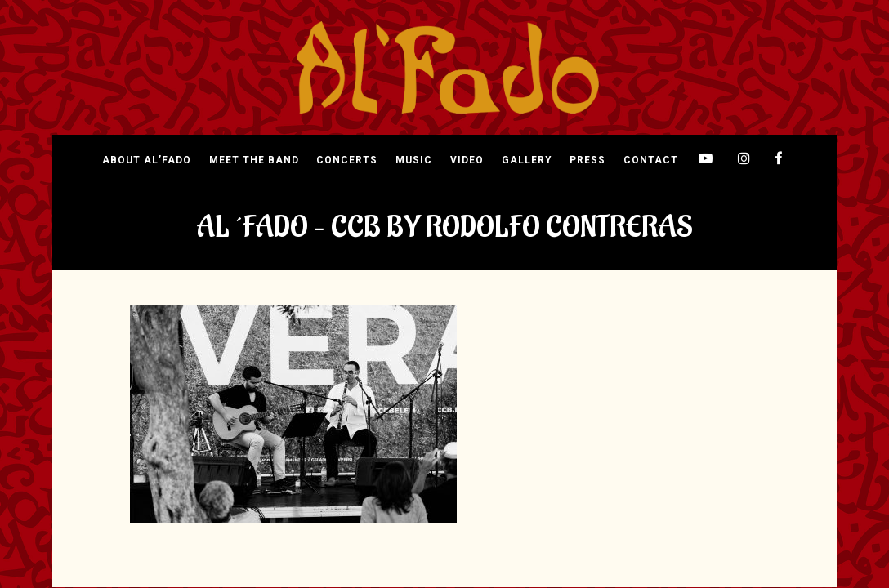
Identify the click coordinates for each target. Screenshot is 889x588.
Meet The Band (254, 160)
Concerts (347, 160)
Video (467, 160)
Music (414, 160)
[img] (448, 68)
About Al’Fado (147, 160)
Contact (651, 160)
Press (587, 160)
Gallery (527, 160)
